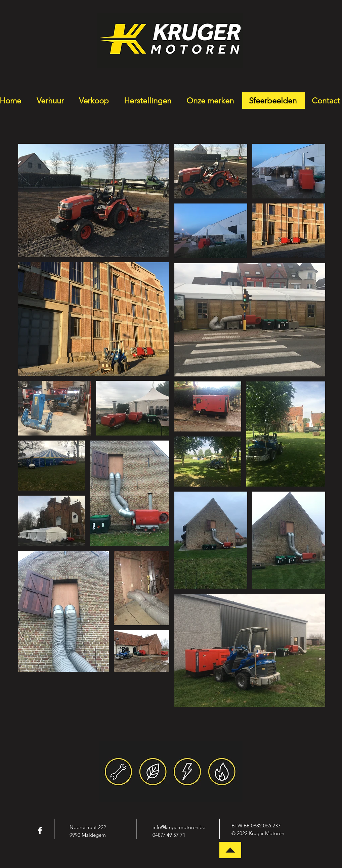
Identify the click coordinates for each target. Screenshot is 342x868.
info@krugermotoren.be (179, 827)
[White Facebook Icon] (40, 830)
